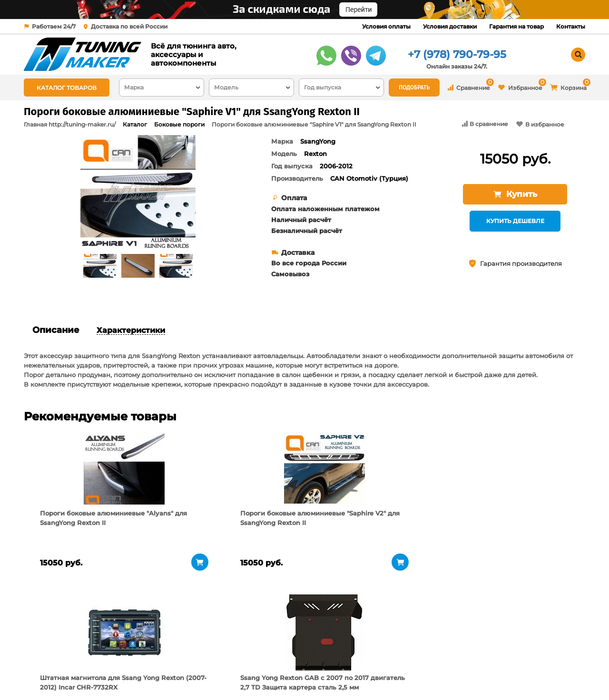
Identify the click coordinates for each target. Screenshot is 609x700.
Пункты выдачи (149, 662)
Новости (137, 674)
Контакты (571, 26)
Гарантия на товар (516, 26)
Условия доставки (450, 26)
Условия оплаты (386, 26)
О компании (144, 650)
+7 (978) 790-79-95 (457, 54)
